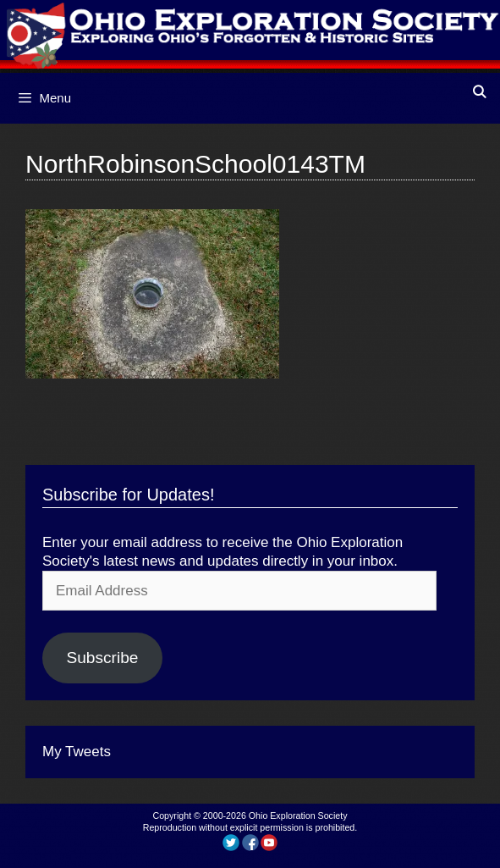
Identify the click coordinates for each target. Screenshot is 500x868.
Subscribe (102, 658)
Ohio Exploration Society (298, 815)
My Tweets (77, 752)
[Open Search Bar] (479, 92)
